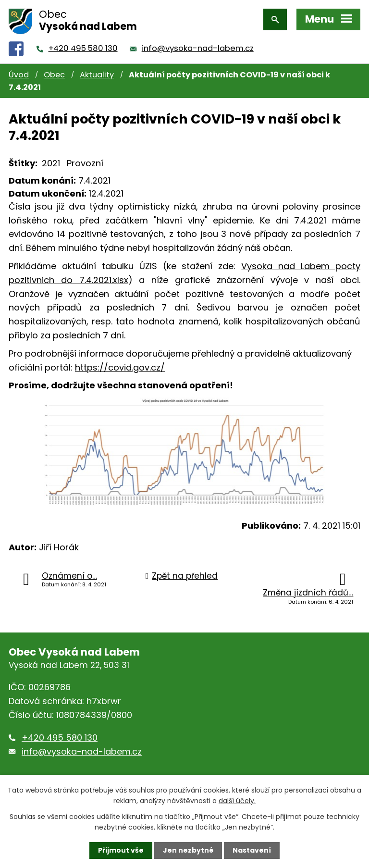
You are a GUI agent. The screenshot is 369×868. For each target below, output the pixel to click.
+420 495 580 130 (83, 48)
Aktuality (97, 75)
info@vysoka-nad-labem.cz (198, 48)
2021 (51, 163)
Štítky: (23, 163)
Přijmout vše (121, 850)
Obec (54, 75)
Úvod (19, 75)
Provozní (85, 163)
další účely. (237, 801)
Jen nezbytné (188, 850)
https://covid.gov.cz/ (120, 367)
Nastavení (252, 850)
